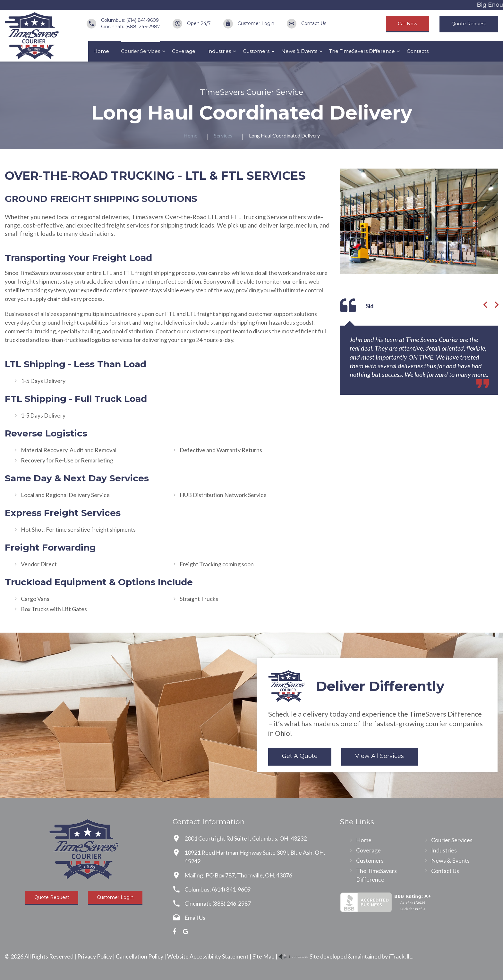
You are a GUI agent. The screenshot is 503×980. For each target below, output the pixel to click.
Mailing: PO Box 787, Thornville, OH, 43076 (238, 875)
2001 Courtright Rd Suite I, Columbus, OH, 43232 (246, 838)
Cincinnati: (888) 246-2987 (131, 27)
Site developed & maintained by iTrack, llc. (346, 956)
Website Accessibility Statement (208, 956)
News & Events (299, 51)
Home (101, 51)
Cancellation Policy (140, 956)
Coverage (184, 51)
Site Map (264, 956)
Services (223, 135)
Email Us (195, 918)
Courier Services (141, 51)
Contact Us (314, 23)
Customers (256, 51)
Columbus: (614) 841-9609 (130, 20)
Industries (219, 51)
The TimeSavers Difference (362, 51)
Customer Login (256, 23)
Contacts (418, 51)
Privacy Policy (95, 956)
